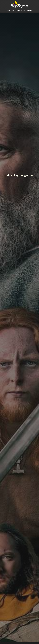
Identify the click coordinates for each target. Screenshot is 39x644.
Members (30, 10)
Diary (13, 10)
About (8, 10)
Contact (24, 10)
